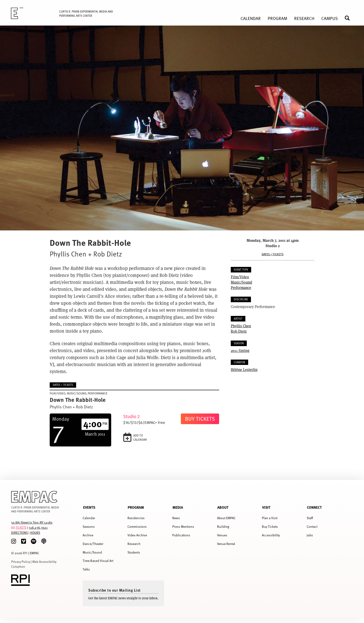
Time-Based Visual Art (98, 561)
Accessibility (271, 535)
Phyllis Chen (241, 326)
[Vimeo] (24, 541)
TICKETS (21, 527)
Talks (86, 569)
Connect (314, 507)
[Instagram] (14, 541)
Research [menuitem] (304, 18)
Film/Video (240, 277)
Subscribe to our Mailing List (114, 590)
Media (178, 507)
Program (136, 507)
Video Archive (137, 535)
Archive (88, 535)
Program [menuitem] (277, 18)
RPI (25, 553)
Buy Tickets (270, 526)
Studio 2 (132, 416)
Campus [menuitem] (330, 18)
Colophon (18, 566)
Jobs (310, 535)
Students (134, 552)
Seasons (89, 526)
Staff (310, 518)
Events (89, 507)
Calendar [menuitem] (251, 18)
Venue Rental (226, 544)
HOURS (35, 533)
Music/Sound (241, 282)
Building (223, 526)
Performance (241, 287)
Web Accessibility (44, 562)
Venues (222, 535)
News (176, 518)
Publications (181, 535)
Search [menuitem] (349, 18)
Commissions (137, 526)
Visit (266, 507)
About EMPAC (226, 518)
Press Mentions (183, 526)
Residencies (136, 518)
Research (134, 544)
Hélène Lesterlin (244, 369)
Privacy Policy (21, 562)
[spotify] (34, 541)
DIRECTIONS (19, 533)
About (223, 507)
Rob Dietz (239, 331)
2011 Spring (240, 350)
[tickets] (13, 527)
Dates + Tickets (273, 254)
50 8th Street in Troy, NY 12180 (32, 522)
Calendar (89, 518)
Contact (312, 526)
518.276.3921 (38, 527)
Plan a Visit (270, 518)
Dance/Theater (93, 544)
